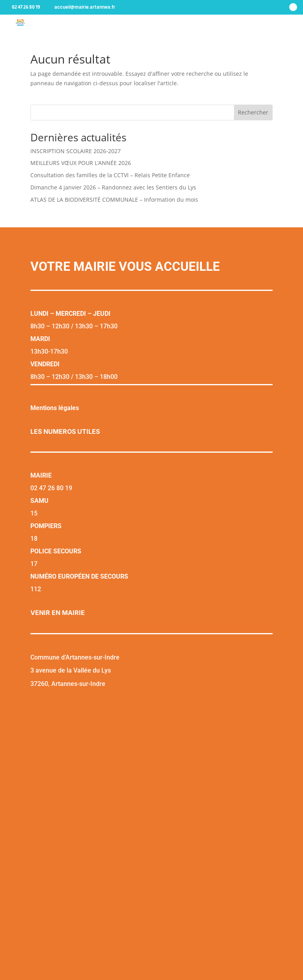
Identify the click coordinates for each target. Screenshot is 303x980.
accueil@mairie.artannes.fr (85, 7)
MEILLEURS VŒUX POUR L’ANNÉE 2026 (81, 163)
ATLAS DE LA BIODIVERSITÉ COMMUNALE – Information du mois (114, 200)
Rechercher (253, 112)
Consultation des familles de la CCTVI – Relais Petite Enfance (110, 175)
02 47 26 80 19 (26, 7)
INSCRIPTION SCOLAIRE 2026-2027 (76, 151)
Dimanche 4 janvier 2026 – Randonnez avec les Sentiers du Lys (113, 187)
